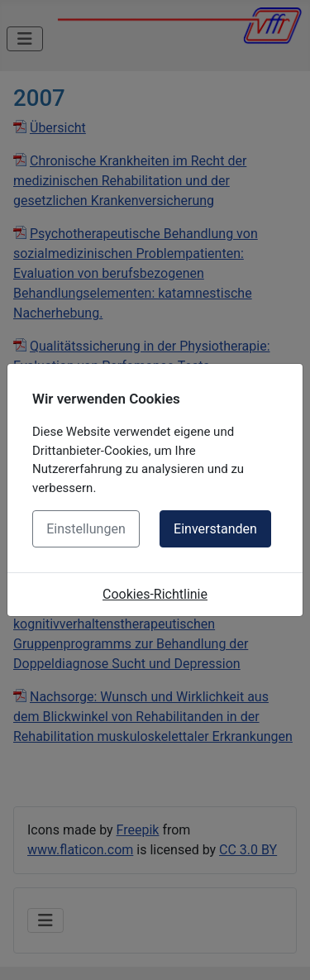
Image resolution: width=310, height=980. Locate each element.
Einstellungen (86, 529)
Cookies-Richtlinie (155, 594)
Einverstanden (215, 529)
